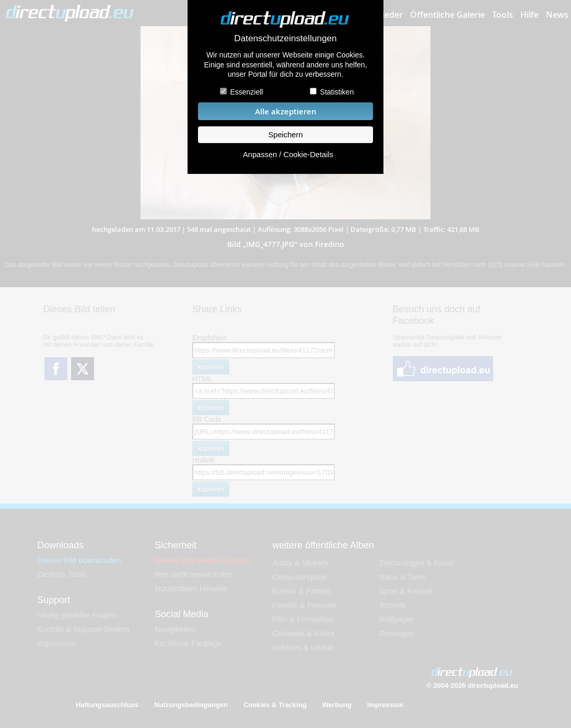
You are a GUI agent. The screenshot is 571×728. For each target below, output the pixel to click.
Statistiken (337, 92)
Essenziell (246, 92)
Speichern (285, 135)
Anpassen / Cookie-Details (288, 155)
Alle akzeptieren (286, 111)
